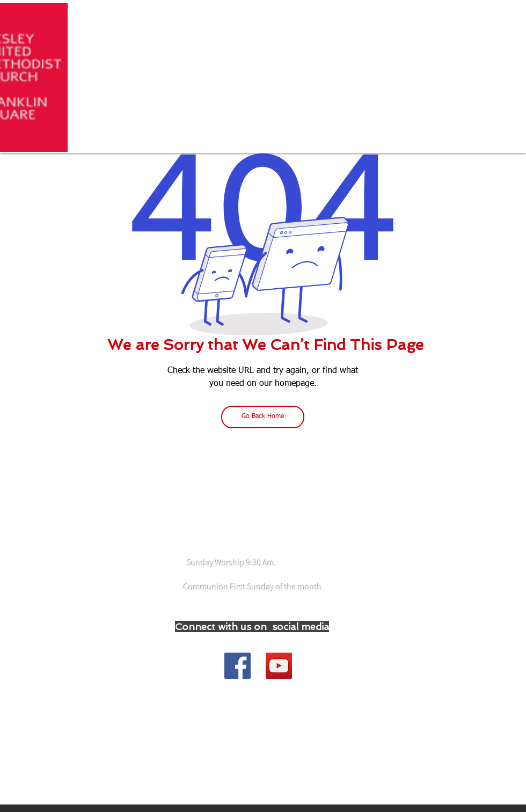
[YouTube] (279, 666)
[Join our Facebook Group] (238, 666)
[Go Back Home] (263, 417)
